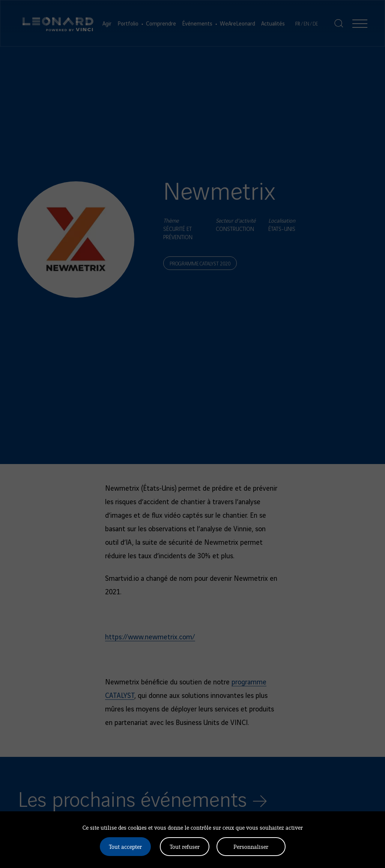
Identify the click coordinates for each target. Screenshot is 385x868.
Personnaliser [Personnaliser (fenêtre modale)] (251, 846)
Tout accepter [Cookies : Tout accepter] (125, 846)
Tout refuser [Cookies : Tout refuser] (185, 846)
